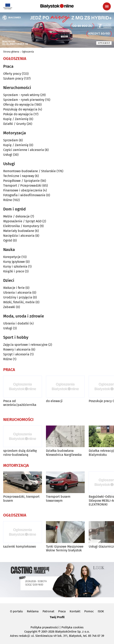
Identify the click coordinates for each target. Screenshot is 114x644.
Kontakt (75, 611)
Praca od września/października (20, 403)
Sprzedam (11, 140)
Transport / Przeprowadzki (22, 186)
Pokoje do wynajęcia (18, 114)
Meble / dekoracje (16, 216)
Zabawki (9, 307)
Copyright (31, 632)
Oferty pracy (12, 74)
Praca (62, 611)
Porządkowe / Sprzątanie (21, 181)
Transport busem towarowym (58, 498)
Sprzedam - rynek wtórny (21, 95)
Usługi (8, 155)
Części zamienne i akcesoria (24, 150)
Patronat (48, 611)
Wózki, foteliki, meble (19, 302)
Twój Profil (57, 617)
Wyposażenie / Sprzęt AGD (22, 221)
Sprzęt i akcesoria (16, 354)
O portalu (16, 611)
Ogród (8, 240)
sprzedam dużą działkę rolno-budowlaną (20, 453)
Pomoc (89, 611)
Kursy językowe (14, 262)
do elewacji (54, 401)
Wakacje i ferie (14, 288)
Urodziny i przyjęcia (18, 297)
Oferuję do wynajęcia (18, 105)
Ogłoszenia (28, 52)
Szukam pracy (13, 78)
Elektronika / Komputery (21, 226)
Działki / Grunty (15, 124)
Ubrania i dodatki (16, 323)
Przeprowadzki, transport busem (21, 498)
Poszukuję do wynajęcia (20, 109)
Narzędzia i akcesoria (19, 236)
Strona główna (11, 52)
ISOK (101, 611)
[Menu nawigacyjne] (107, 6)
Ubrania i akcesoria (17, 293)
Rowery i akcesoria (17, 349)
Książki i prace (14, 271)
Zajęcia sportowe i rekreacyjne (25, 345)
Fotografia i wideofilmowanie (24, 195)
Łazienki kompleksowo (20, 546)
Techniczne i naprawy (19, 176)
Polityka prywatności (45, 627)
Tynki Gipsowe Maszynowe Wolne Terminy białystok (65, 548)
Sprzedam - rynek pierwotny (24, 100)
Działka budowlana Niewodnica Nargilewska (64, 453)
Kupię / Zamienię (16, 119)
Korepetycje (12, 257)
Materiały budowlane (19, 231)
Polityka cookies (72, 627)
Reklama (33, 611)
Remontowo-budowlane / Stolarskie (30, 171)
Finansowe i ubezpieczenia (23, 190)
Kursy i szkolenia (15, 266)
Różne (8, 200)
